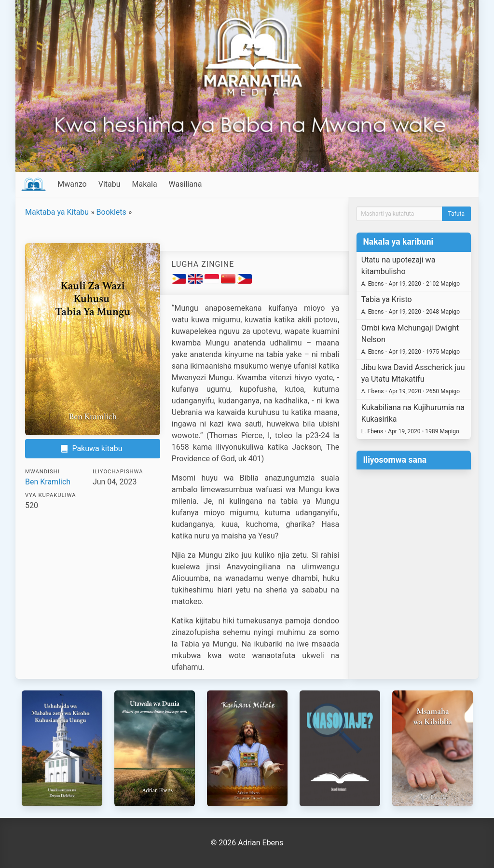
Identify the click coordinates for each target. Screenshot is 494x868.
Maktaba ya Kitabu (57, 212)
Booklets (111, 212)
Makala (145, 184)
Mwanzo (72, 184)
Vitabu (110, 184)
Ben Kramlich (48, 482)
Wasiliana (185, 184)
